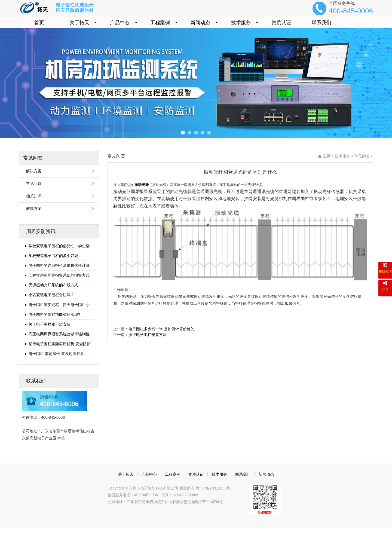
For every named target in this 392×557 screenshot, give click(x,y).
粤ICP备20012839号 (213, 488)
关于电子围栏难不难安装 (50, 324)
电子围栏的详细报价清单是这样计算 (59, 265)
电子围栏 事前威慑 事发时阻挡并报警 (60, 354)
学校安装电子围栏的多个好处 (53, 256)
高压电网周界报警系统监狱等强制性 (59, 334)
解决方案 (34, 171)
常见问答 (33, 158)
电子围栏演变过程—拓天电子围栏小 (59, 305)
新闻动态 (200, 22)
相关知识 (34, 196)
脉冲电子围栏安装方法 (148, 335)
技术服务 (241, 22)
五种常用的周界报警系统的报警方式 (59, 275)
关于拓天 (79, 22)
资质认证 (281, 22)
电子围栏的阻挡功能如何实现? (54, 314)
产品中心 (120, 22)
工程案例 (160, 22)
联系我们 (321, 22)
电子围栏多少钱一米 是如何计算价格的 (161, 329)
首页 (39, 22)
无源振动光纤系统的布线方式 (53, 285)
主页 (327, 156)
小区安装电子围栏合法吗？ (51, 295)
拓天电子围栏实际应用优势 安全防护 (60, 344)
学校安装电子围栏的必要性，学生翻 (59, 246)
